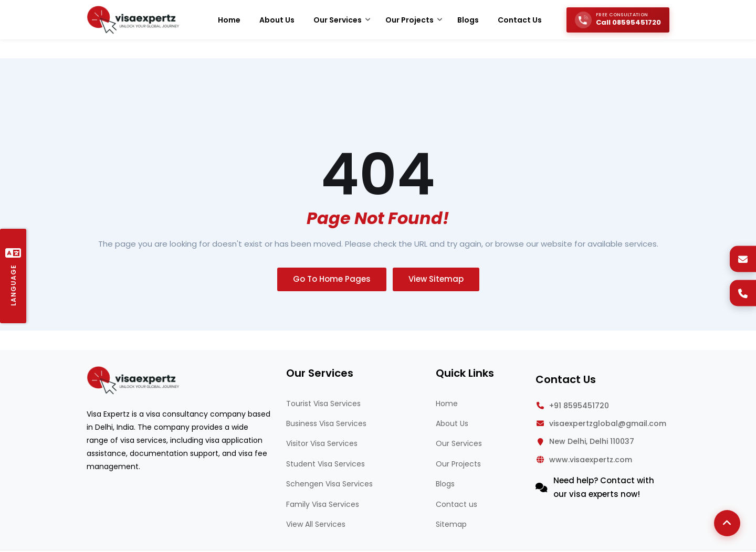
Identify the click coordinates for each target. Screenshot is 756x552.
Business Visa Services (326, 423)
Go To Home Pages (332, 279)
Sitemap (451, 524)
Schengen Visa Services (329, 484)
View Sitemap (436, 279)
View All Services (316, 524)
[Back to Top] (727, 523)
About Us (452, 423)
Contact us (456, 504)
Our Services (459, 443)
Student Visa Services (325, 464)
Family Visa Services (323, 504)
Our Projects (458, 464)
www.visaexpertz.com (591, 460)
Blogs (445, 484)
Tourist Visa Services (323, 404)
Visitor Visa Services (322, 443)
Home (447, 404)
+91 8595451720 (579, 406)
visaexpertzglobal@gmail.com (608, 423)
